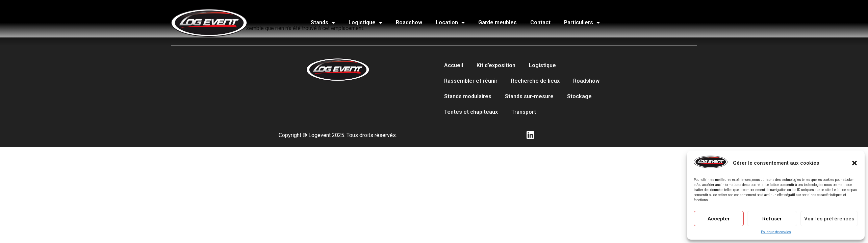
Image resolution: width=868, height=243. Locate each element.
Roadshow (409, 22)
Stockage (579, 96)
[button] (854, 163)
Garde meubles (497, 22)
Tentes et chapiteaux (471, 112)
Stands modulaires (468, 96)
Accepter (719, 219)
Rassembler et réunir (471, 81)
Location (450, 23)
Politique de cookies (776, 232)
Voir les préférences (829, 219)
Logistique (365, 23)
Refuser (772, 219)
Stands (323, 23)
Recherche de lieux (535, 81)
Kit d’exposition (496, 65)
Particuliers (582, 23)
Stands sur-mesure (529, 96)
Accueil (454, 65)
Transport (524, 112)
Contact (540, 22)
